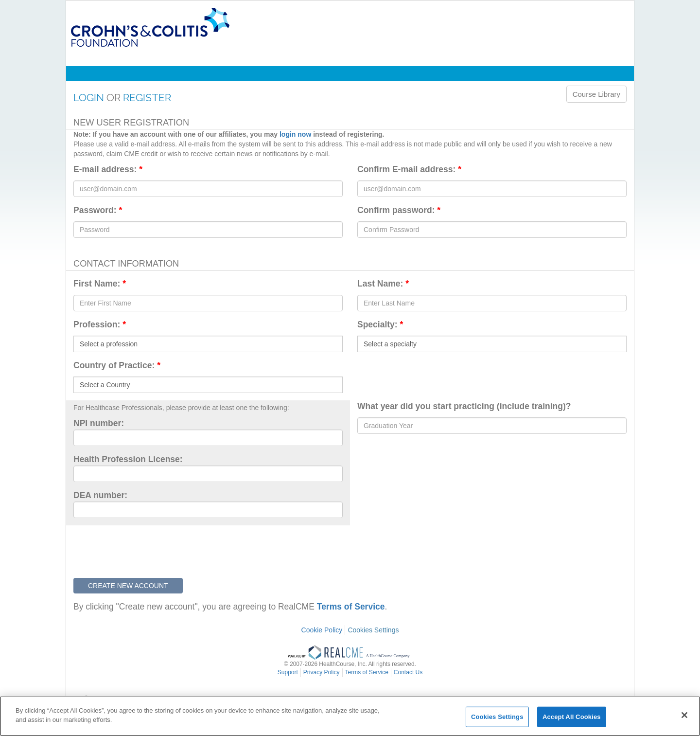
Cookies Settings (373, 630)
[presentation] (147, 549)
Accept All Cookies (572, 717)
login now (295, 134)
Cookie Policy (322, 630)
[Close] (684, 715)
